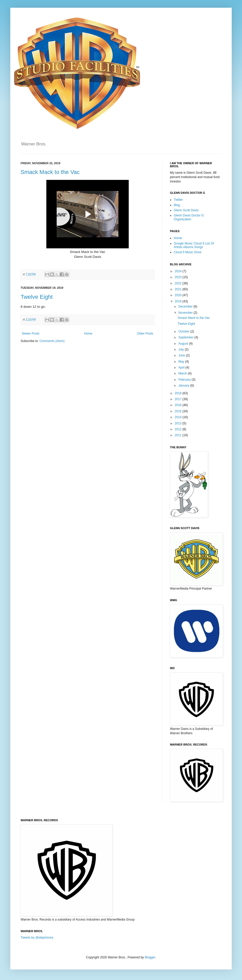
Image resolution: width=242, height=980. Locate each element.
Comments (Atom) (52, 341)
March (183, 373)
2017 (179, 399)
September (186, 337)
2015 (179, 411)
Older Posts (145, 334)
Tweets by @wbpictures (37, 938)
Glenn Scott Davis (186, 210)
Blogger (150, 957)
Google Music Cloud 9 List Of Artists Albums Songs (194, 245)
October (184, 331)
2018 (179, 393)
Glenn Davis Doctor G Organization (189, 217)
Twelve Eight (37, 297)
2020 (179, 295)
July (182, 349)
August (184, 344)
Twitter (178, 200)
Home (88, 334)
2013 (179, 423)
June (182, 355)
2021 (179, 289)
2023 (179, 277)
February (185, 380)
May (182, 362)
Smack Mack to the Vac (50, 172)
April (182, 367)
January (184, 386)
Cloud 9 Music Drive (188, 252)
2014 (179, 417)
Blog (177, 205)
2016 (179, 405)
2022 (179, 283)
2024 (179, 271)
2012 (179, 429)
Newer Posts (31, 334)
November (186, 313)
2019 (179, 301)
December (186, 307)
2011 (179, 435)
